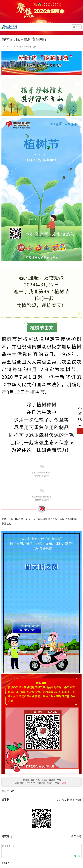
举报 (65, 783)
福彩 (12, 791)
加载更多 (6, 863)
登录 (77, 856)
